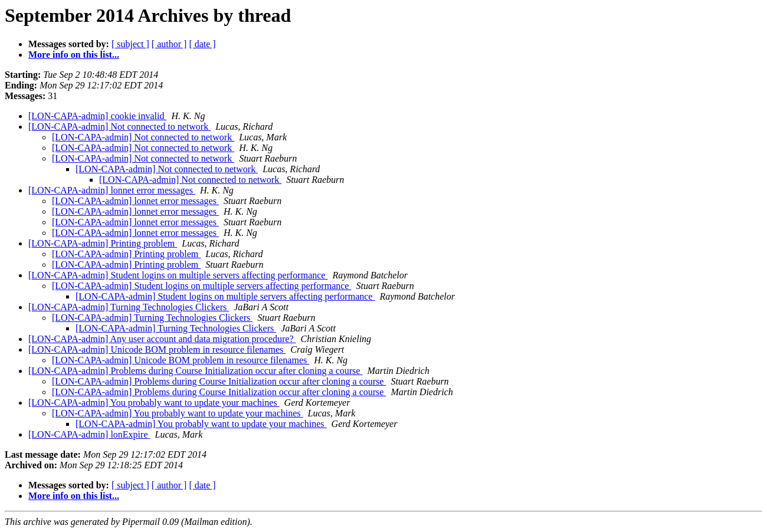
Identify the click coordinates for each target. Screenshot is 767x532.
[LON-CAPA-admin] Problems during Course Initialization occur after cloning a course (195, 371)
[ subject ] (130, 44)
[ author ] (169, 44)
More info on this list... (74, 55)
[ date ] (202, 44)
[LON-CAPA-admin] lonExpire (89, 434)
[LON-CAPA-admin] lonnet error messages (112, 190)
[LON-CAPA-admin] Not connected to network (119, 127)
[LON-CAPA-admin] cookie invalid (97, 116)
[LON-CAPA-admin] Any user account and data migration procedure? (162, 339)
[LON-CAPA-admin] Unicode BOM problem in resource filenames (157, 349)
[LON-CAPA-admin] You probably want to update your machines (154, 403)
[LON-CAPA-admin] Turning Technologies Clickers (129, 307)
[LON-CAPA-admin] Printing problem (103, 243)
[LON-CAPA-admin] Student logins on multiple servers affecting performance (178, 275)
